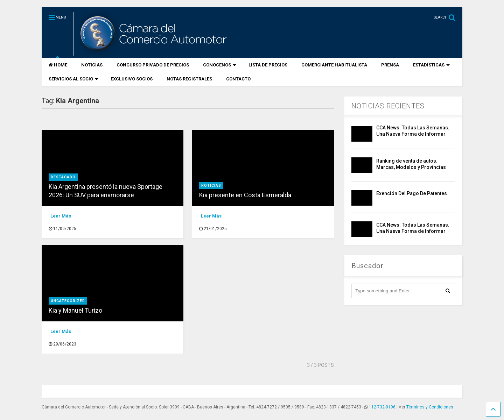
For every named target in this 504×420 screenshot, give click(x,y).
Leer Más (61, 216)
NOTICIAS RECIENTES (388, 106)
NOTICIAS (92, 65)
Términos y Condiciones (430, 407)
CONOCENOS (220, 65)
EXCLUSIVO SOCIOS (132, 79)
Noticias (211, 186)
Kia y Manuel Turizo (76, 310)
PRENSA (390, 65)
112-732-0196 (382, 407)
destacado (63, 177)
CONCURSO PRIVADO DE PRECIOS (153, 65)
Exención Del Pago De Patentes (412, 193)
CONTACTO (238, 79)
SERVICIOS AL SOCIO (73, 79)
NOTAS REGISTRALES (189, 79)
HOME (58, 65)
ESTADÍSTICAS (431, 65)
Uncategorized (68, 301)
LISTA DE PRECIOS (268, 65)
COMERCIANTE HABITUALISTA (334, 65)
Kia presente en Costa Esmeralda (245, 195)
